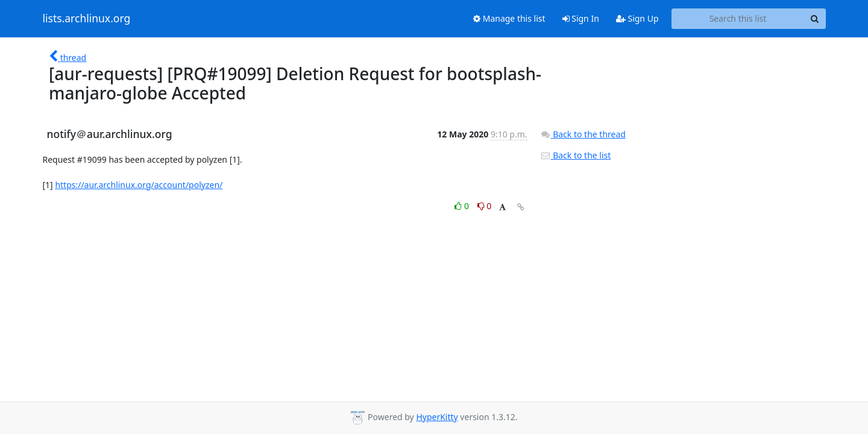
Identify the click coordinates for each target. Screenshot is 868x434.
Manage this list (509, 18)
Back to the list (576, 155)
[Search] (815, 19)
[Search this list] (738, 19)
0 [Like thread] (463, 206)
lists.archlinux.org (87, 19)
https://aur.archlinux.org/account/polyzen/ (139, 185)
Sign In (581, 18)
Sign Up (637, 18)
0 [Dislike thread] (485, 206)
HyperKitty (437, 417)
